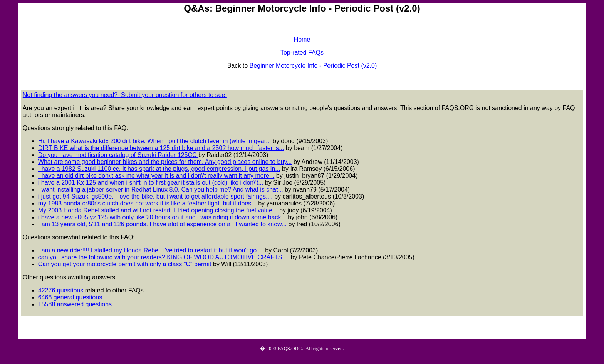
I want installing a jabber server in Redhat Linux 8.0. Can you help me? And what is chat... (161, 190)
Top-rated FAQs (302, 53)
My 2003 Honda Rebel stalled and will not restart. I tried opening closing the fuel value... (158, 210)
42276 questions (61, 290)
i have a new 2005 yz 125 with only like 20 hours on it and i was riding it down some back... (162, 217)
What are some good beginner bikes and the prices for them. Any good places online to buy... (165, 162)
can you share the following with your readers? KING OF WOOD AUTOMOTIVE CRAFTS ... (164, 257)
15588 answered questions (75, 304)
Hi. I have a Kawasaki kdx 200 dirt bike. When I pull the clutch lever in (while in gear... (155, 141)
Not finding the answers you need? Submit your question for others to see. (125, 95)
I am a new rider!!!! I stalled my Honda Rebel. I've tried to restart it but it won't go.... (151, 250)
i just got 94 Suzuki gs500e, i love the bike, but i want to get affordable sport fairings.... (155, 196)
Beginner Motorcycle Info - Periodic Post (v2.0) (313, 66)
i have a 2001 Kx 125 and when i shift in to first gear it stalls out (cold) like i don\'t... (151, 183)
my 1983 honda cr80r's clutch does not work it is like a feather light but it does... (147, 203)
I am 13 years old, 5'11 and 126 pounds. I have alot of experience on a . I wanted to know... (162, 224)
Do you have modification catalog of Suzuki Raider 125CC (118, 155)
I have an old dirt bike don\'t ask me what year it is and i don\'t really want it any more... (156, 176)
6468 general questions (70, 297)
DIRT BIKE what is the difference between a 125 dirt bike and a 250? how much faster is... (161, 148)
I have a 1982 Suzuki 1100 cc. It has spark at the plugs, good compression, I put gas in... (159, 169)
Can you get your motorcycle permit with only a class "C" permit (126, 264)
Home (302, 39)
